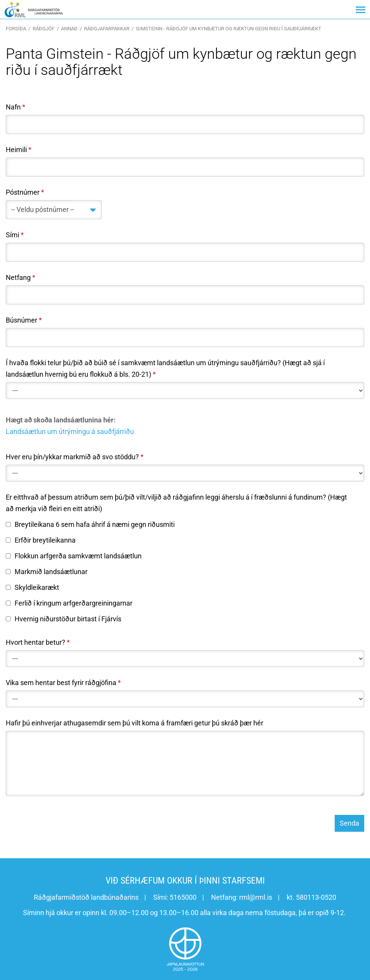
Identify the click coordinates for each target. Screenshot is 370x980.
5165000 (183, 897)
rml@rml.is (256, 897)
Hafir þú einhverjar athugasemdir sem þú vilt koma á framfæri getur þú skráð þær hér (135, 723)
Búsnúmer (21, 320)
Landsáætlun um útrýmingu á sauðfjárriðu (70, 431)
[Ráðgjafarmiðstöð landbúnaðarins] (34, 9)
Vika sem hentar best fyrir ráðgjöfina (61, 683)
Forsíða (16, 29)
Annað (69, 29)
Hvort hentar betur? (36, 642)
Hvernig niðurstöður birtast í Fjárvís (64, 619)
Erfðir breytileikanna (41, 540)
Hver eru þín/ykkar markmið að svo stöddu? (72, 457)
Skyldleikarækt (32, 587)
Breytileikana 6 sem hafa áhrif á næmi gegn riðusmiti (90, 524)
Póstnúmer (23, 192)
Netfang (18, 277)
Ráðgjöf (44, 29)
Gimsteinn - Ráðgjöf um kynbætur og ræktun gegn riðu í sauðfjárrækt (229, 29)
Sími (12, 235)
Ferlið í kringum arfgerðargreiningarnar (69, 603)
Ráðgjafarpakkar (107, 29)
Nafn (13, 107)
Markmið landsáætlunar (47, 572)
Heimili (16, 150)
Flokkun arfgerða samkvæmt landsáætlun (74, 556)
